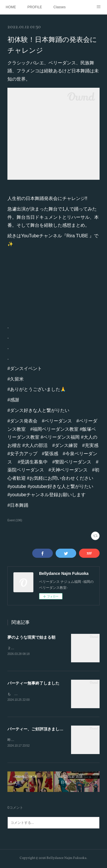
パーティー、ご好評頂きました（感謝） (43, 730)
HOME (11, 7)
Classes (59, 7)
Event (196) (15, 520)
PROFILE (35, 7)
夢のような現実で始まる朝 (31, 637)
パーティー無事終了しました (33, 683)
